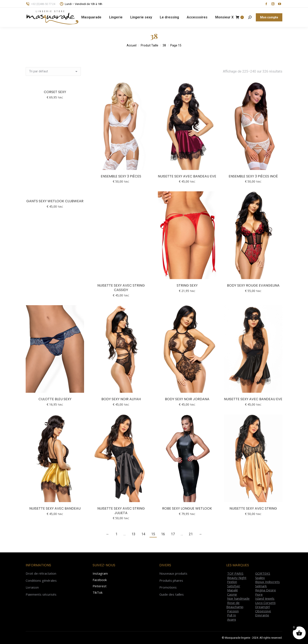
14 (143, 534)
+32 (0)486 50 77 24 (40, 4)
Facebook (100, 580)
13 (133, 534)
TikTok (98, 592)
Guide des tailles (172, 594)
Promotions (168, 587)
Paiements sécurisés (41, 594)
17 (173, 534)
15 (153, 534)
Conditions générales (41, 581)
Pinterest (100, 586)
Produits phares (171, 581)
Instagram (100, 573)
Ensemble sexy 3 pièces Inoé (253, 176)
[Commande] (53, 71)
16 (163, 534)
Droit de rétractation (41, 573)
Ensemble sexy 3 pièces (121, 176)
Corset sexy (55, 92)
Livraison (32, 587)
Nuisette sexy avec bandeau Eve (187, 176)
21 (191, 534)
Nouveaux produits (173, 573)
